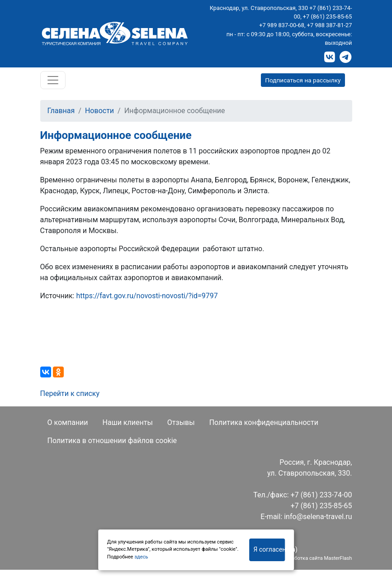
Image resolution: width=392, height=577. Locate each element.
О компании (68, 422)
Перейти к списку (70, 393)
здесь (141, 557)
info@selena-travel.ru (318, 517)
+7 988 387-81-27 (330, 25)
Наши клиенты (128, 422)
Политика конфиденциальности (264, 422)
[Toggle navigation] (53, 80)
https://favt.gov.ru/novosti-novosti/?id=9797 (147, 296)
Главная (61, 111)
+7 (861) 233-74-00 (321, 495)
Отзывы (181, 422)
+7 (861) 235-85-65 (328, 17)
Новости (99, 111)
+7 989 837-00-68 (282, 25)
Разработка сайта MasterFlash (316, 558)
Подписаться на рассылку (303, 80)
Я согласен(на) (269, 549)
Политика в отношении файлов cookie (112, 441)
